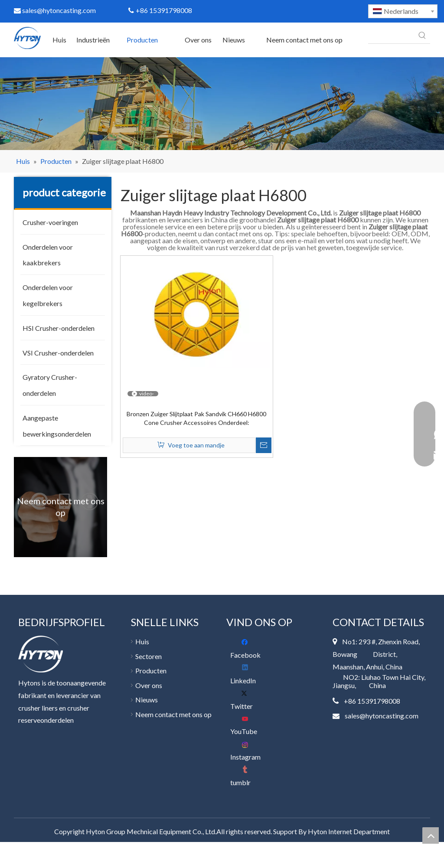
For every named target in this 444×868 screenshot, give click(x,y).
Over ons (149, 685)
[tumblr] (248, 776)
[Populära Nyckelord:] (422, 36)
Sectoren (149, 656)
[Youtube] (248, 725)
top (431, 835)
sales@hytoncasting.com (55, 10)
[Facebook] (248, 649)
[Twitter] (248, 700)
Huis (142, 641)
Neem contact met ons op (173, 714)
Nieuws (147, 700)
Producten (151, 671)
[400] (222, 103)
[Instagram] (248, 751)
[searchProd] (391, 36)
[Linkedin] (248, 674)
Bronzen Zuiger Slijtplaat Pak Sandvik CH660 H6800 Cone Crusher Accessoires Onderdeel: (196, 418)
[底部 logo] (41, 654)
